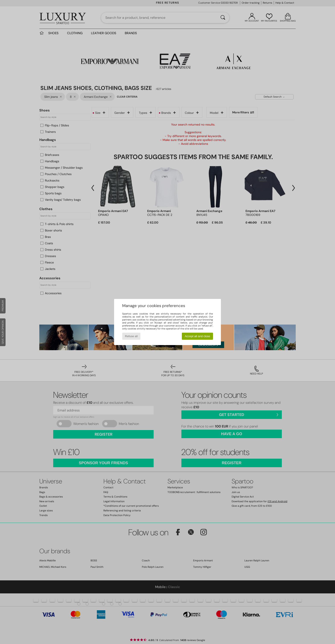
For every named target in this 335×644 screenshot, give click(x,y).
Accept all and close (198, 336)
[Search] (223, 18)
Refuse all (131, 336)
